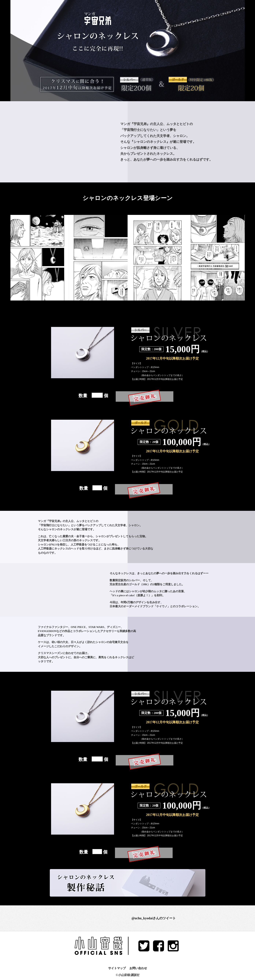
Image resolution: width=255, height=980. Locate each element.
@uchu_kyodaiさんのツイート (154, 918)
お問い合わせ (138, 968)
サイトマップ (117, 968)
